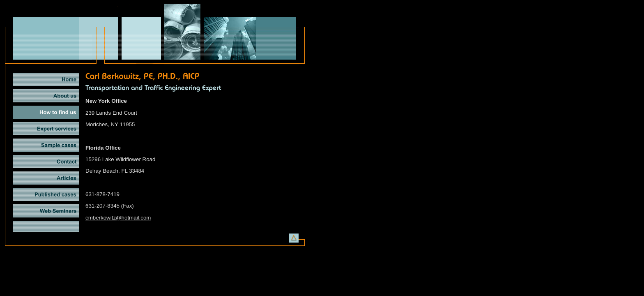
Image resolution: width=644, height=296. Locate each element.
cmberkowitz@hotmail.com (118, 218)
